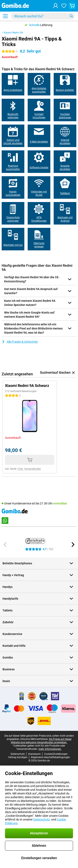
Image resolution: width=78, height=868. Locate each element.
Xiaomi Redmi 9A (13, 33)
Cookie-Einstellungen (56, 754)
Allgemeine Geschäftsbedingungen (50, 757)
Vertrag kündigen (18, 757)
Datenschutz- (42, 819)
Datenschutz (18, 754)
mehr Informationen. (50, 749)
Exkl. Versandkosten (30, 469)
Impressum (34, 754)
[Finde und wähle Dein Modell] (43, 16)
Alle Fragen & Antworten (20, 342)
